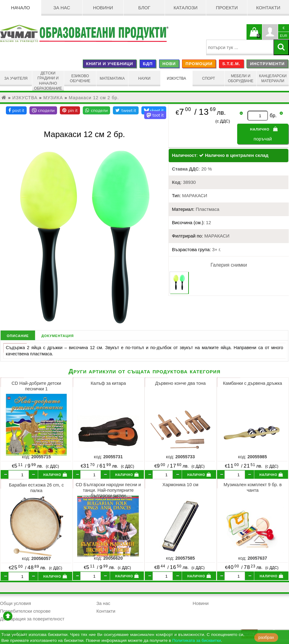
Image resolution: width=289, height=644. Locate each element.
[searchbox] (240, 47)
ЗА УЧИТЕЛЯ (16, 78)
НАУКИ (144, 78)
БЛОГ (144, 8)
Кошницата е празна (254, 36)
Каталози (186, 8)
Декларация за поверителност (32, 619)
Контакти (268, 8)
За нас (62, 8)
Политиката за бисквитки (196, 640)
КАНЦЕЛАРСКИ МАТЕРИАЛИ (273, 78)
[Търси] (281, 47)
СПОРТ (209, 78)
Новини (103, 8)
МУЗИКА (53, 98)
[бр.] (19, 475)
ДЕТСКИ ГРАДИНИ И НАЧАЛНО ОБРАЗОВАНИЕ (48, 81)
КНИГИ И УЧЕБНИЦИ (109, 64)
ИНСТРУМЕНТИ (267, 64)
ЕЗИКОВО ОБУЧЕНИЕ (80, 78)
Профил (270, 32)
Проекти (227, 8)
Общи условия (16, 603)
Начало (20, 8)
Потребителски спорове (25, 611)
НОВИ (169, 64)
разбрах (266, 637)
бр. (273, 115)
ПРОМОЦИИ (199, 64)
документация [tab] (57, 335)
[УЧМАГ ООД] (20, 33)
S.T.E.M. (231, 64)
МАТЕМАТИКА (112, 78)
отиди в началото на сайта (8, 616)
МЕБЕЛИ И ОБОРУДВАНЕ (241, 78)
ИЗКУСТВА (176, 78)
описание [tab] (18, 335)
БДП (148, 64)
